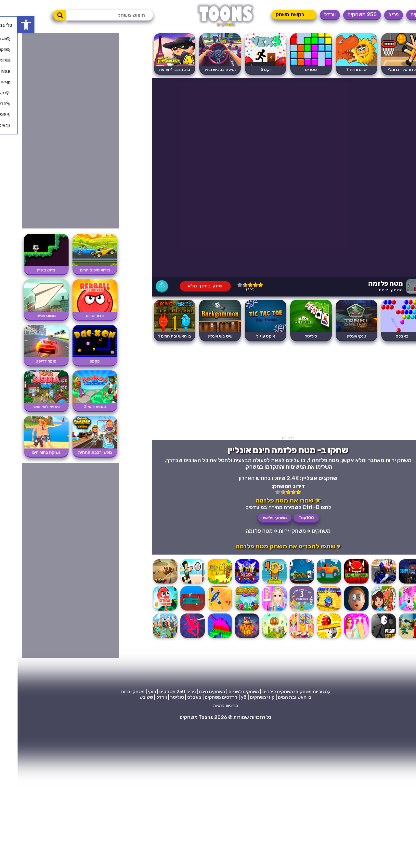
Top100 (289, 518)
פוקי (134, 692)
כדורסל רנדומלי (384, 69)
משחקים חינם (195, 692)
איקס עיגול (248, 336)
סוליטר (293, 336)
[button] (8, 25)
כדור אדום (77, 316)
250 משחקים (344, 14)
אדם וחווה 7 (339, 69)
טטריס (293, 69)
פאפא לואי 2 (77, 407)
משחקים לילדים (260, 692)
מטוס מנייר (29, 316)
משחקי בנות (115, 692)
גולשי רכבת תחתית (77, 452)
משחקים (402, 14)
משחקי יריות (373, 290)
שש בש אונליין (202, 336)
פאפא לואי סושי (29, 407)
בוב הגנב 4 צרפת (157, 69)
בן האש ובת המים (277, 697)
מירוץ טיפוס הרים (77, 270)
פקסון (77, 361)
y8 (226, 697)
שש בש (129, 697)
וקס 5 (248, 69)
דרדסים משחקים (204, 697)
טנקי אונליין (339, 336)
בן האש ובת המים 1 (157, 336)
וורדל (312, 14)
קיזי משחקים (245, 697)
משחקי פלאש (257, 518)
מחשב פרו (28, 270)
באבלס (384, 336)
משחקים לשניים (226, 692)
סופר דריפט (28, 361)
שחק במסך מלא (188, 286)
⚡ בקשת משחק (276, 14)
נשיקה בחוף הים (29, 452)
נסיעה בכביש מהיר (202, 69)
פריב (376, 14)
